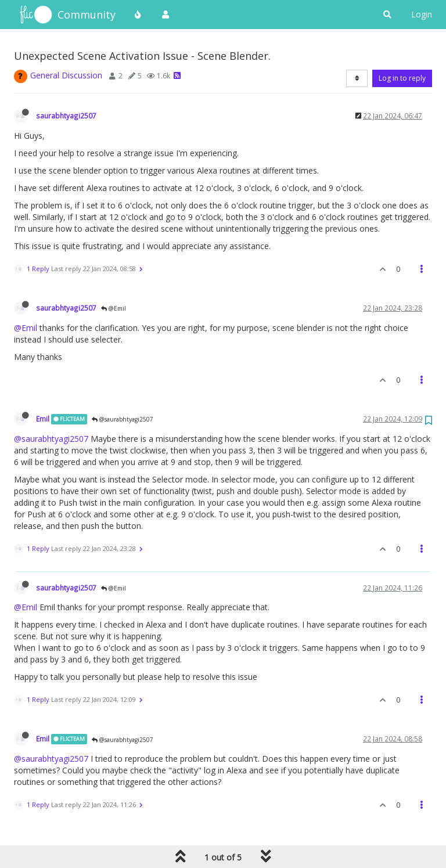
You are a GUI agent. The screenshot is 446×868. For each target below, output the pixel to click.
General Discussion (66, 75)
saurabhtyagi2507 (66, 116)
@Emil (114, 308)
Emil (43, 419)
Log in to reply (402, 78)
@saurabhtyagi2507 (123, 419)
